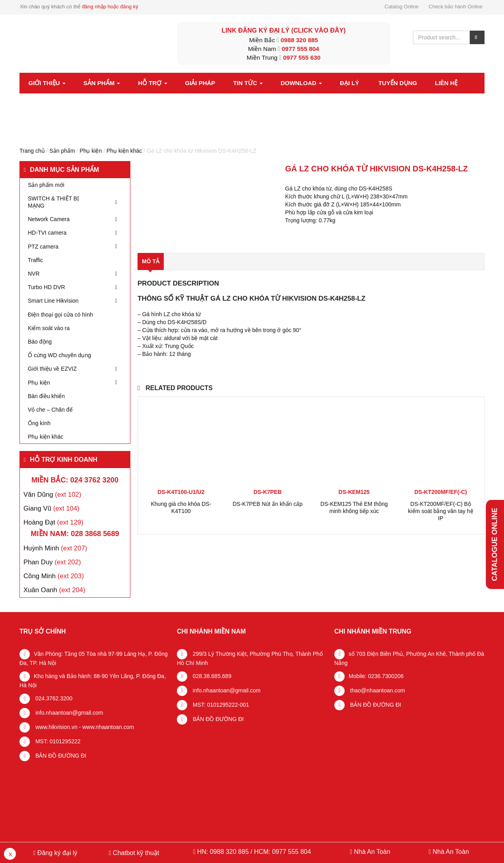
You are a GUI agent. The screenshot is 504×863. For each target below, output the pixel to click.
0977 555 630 (302, 57)
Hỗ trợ (152, 83)
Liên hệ (446, 83)
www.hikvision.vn (56, 727)
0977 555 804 (300, 49)
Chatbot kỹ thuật (135, 853)
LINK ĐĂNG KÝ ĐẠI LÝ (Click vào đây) (283, 30)
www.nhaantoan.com (108, 727)
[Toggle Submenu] (116, 202)
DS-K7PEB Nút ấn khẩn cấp (268, 504)
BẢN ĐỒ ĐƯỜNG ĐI (60, 756)
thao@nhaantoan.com (377, 690)
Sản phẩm (102, 83)
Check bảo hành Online (456, 7)
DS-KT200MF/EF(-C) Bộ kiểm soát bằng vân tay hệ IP (441, 511)
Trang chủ (32, 151)
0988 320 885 (299, 40)
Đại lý (349, 83)
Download (301, 83)
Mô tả (151, 261)
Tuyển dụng (398, 83)
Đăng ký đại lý (56, 853)
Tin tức (248, 83)
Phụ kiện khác (124, 151)
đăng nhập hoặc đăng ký (110, 7)
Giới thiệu (47, 83)
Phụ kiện (91, 151)
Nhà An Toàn (372, 852)
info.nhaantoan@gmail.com (69, 713)
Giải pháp (200, 83)
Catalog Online (401, 7)
